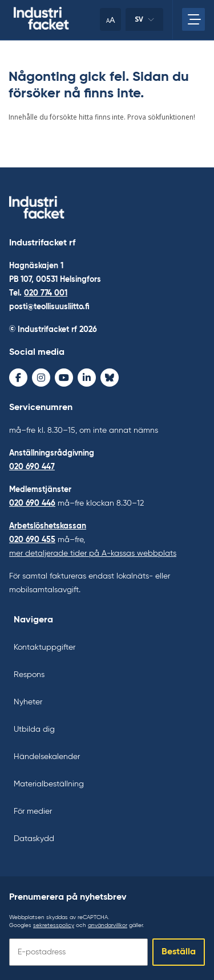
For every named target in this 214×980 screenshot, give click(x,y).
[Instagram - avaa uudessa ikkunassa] (41, 378)
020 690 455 (32, 540)
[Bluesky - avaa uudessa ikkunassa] (110, 378)
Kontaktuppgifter (45, 647)
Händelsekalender (47, 757)
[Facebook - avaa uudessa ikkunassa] (18, 378)
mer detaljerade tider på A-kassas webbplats (93, 553)
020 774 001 (46, 293)
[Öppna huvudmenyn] (193, 19)
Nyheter (28, 702)
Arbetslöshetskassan (48, 526)
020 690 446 (32, 503)
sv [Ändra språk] (144, 22)
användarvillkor (108, 925)
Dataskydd (34, 839)
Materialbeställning (49, 784)
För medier (33, 811)
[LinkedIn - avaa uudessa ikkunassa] (87, 378)
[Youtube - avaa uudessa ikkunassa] (64, 378)
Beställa (179, 952)
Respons (29, 675)
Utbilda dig (34, 729)
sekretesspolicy (54, 925)
